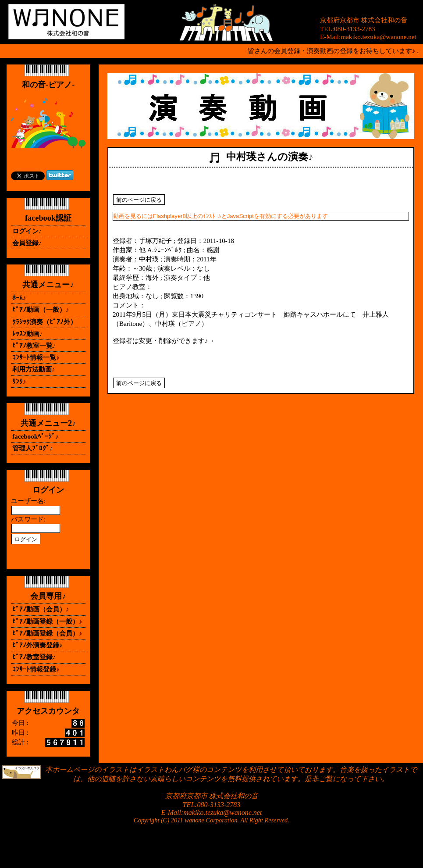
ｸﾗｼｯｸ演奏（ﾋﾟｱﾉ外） (44, 322)
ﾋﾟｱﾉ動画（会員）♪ (41, 609)
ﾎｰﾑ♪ (19, 298)
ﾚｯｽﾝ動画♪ (28, 334)
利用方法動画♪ (34, 369)
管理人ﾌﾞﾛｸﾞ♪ (33, 448)
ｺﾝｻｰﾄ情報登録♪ (36, 669)
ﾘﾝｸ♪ (19, 381)
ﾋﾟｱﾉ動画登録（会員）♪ (47, 633)
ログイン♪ (27, 231)
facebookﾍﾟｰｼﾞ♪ (36, 436)
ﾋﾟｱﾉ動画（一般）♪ (41, 309)
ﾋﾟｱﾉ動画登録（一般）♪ (47, 621)
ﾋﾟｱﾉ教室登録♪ (34, 657)
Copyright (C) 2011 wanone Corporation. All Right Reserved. (211, 820)
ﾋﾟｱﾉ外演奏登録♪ (37, 645)
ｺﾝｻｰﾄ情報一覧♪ (36, 357)
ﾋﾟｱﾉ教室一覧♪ (34, 345)
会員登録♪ (27, 243)
